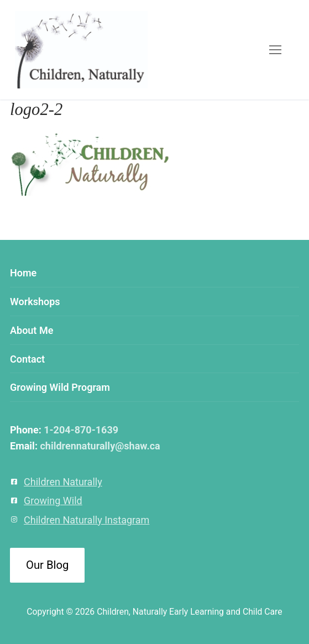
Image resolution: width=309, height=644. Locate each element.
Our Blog (47, 565)
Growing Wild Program (60, 387)
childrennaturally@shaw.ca (100, 446)
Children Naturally (63, 482)
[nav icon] (275, 50)
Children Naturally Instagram (87, 520)
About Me (32, 330)
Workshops (35, 302)
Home (23, 273)
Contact (27, 359)
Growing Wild (53, 501)
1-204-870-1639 (81, 430)
